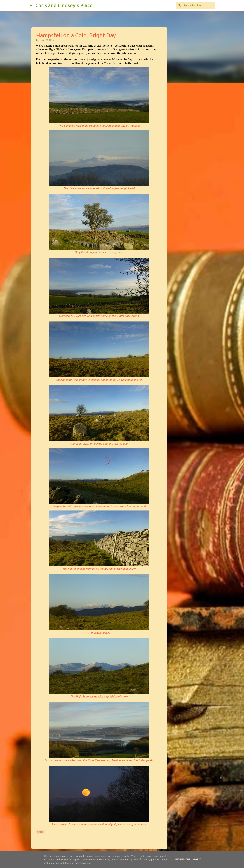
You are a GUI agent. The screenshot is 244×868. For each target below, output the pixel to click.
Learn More (183, 860)
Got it (197, 860)
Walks (40, 832)
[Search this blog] (199, 5)
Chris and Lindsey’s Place (64, 5)
